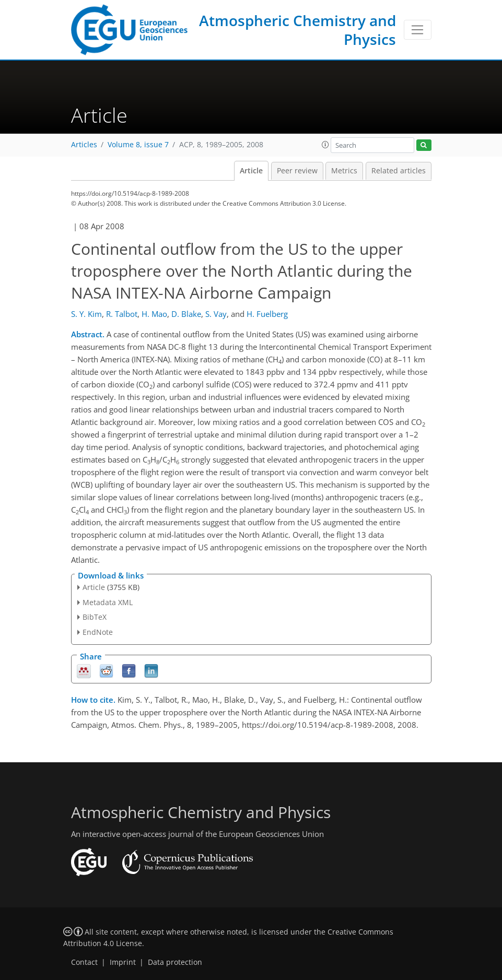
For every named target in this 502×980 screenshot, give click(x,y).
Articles (84, 145)
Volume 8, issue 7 (138, 145)
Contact (84, 962)
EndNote (98, 632)
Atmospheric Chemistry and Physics (297, 30)
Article (251, 171)
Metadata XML (108, 602)
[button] (325, 145)
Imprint (123, 962)
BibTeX (95, 617)
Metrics (344, 171)
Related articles (399, 171)
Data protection (175, 962)
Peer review (297, 171)
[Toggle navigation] (418, 30)
